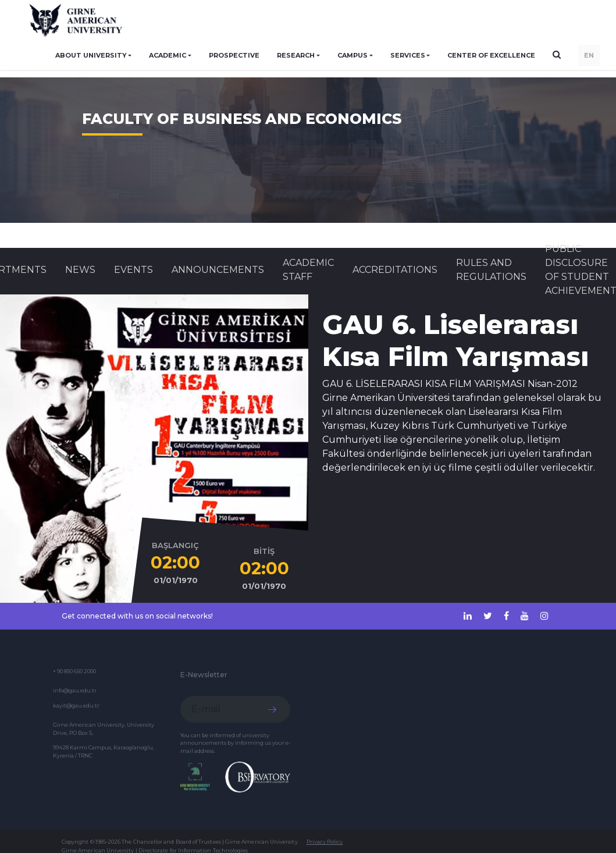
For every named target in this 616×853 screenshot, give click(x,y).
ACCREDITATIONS (395, 270)
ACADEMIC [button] (168, 55)
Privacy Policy (325, 842)
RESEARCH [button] (296, 55)
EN (589, 55)
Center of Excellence (491, 55)
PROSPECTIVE (234, 55)
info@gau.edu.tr (75, 690)
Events (133, 270)
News (80, 270)
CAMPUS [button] (352, 55)
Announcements (218, 270)
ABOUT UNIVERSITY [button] (91, 55)
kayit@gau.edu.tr (76, 705)
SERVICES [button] (408, 55)
